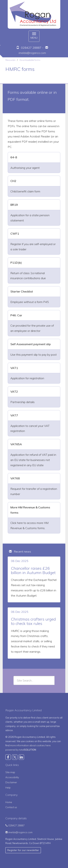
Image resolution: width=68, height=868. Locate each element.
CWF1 (15, 234)
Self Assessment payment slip (31, 344)
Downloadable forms (30, 60)
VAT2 (14, 392)
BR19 (14, 205)
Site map (10, 772)
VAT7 (14, 415)
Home (9, 802)
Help (8, 788)
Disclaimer (11, 782)
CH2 (13, 181)
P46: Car (16, 315)
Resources (10, 60)
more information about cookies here (30, 745)
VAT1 (14, 368)
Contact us (11, 807)
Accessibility (12, 777)
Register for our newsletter (23, 850)
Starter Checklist (22, 291)
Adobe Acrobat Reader (35, 136)
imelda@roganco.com (32, 53)
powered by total (21, 750)
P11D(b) (16, 263)
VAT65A (16, 444)
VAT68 (15, 478)
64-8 (14, 157)
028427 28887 (15, 825)
